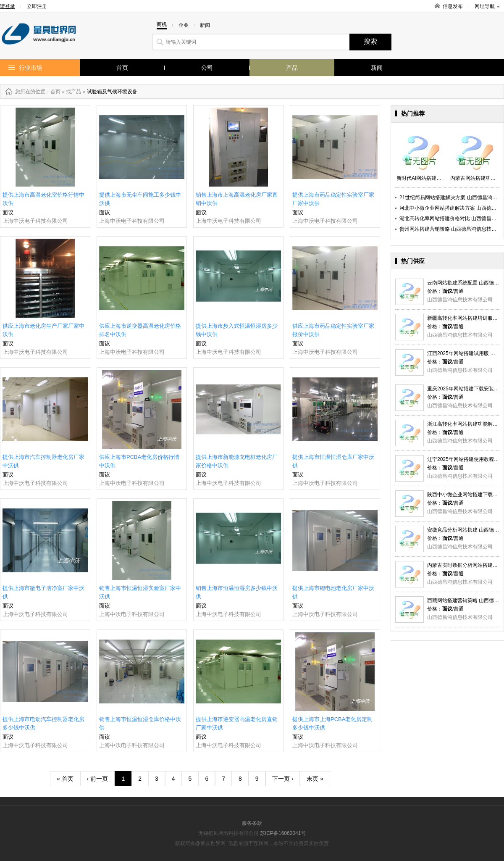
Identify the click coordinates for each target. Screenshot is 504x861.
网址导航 (487, 6)
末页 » (315, 779)
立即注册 (37, 6)
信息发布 (453, 6)
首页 (122, 68)
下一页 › (283, 779)
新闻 (377, 68)
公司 (207, 68)
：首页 (53, 92)
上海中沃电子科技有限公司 (35, 221)
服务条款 (252, 823)
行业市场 (31, 68)
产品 (292, 68)
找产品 (73, 92)
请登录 (8, 6)
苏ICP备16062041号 (283, 833)
